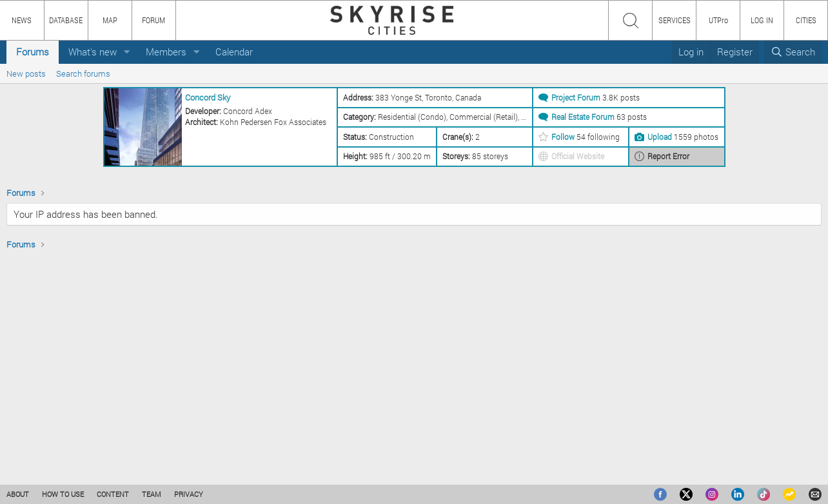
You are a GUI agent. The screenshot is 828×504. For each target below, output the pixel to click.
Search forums (83, 73)
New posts (26, 73)
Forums (33, 52)
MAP (110, 20)
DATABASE (66, 20)
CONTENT (113, 494)
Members (166, 52)
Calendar (234, 52)
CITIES (806, 20)
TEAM (152, 494)
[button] (127, 52)
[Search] (793, 52)
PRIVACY (189, 494)
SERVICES (675, 20)
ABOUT (18, 494)
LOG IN (762, 20)
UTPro (718, 20)
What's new (93, 52)
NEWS (22, 20)
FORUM (153, 20)
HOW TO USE (63, 494)
